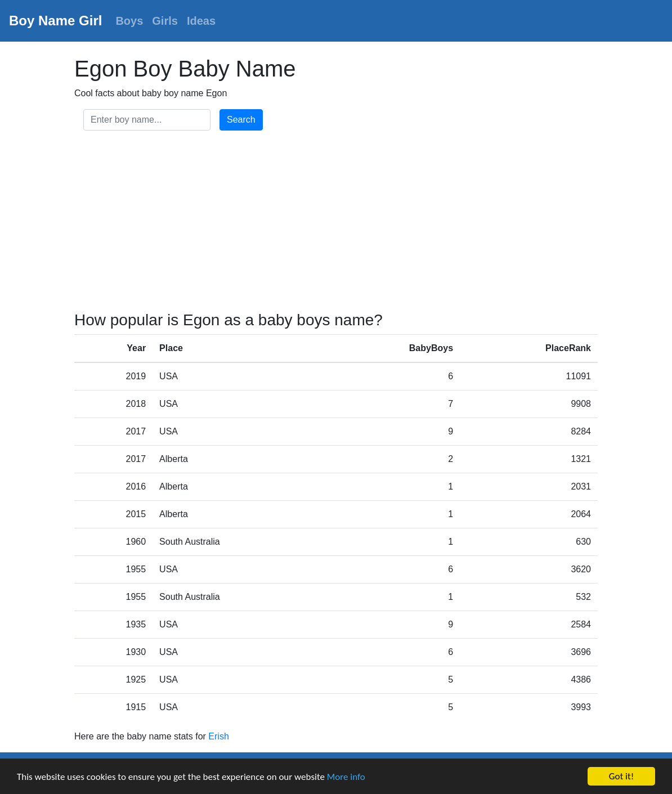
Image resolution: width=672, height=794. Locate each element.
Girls (165, 21)
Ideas (201, 21)
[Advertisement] (336, 223)
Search (241, 120)
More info (346, 777)
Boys (129, 21)
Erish (218, 736)
